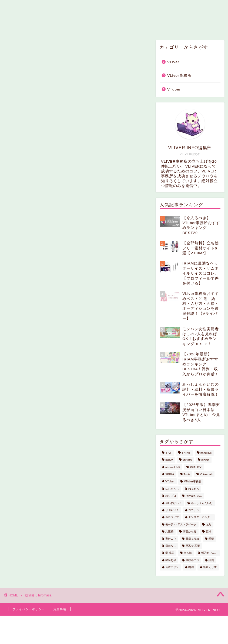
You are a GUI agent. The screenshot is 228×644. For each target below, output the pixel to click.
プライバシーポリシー (29, 609)
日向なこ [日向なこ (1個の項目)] (171, 546)
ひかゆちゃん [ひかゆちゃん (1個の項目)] (194, 496)
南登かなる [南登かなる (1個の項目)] (190, 532)
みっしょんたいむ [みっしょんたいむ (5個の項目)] (202, 503)
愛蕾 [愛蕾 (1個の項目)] (211, 539)
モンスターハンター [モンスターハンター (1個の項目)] (200, 517)
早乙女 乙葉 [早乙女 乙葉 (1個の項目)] (193, 546)
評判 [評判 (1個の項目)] (211, 560)
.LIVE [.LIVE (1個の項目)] (169, 453)
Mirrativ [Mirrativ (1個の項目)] (187, 460)
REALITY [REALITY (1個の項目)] (196, 467)
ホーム (61, 26)
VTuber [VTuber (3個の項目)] (170, 482)
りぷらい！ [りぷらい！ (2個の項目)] (172, 510)
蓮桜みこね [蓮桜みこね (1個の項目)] (192, 560)
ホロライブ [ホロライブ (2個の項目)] (172, 517)
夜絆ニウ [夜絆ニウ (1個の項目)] (171, 539)
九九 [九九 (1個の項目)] (209, 524)
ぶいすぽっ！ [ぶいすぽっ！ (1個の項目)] (173, 503)
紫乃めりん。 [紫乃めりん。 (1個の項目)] (209, 553)
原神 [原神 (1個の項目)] (209, 532)
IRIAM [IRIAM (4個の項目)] (169, 460)
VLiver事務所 (121, 26)
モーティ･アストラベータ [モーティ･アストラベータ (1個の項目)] (181, 524)
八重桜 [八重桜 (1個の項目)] (169, 532)
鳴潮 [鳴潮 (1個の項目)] (191, 567)
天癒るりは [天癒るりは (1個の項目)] (192, 539)
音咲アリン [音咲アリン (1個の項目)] (172, 567)
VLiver (87, 26)
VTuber (174, 89)
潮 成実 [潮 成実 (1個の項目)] (170, 553)
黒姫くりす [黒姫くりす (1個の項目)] (210, 567)
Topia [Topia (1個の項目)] (187, 474)
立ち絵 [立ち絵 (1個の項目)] (188, 553)
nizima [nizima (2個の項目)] (205, 460)
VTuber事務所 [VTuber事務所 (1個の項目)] (193, 482)
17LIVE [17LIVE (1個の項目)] (186, 453)
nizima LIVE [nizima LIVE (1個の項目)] (173, 467)
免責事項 (60, 609)
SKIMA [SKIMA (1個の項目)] (170, 474)
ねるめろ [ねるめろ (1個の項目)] (194, 489)
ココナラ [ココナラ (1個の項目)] (194, 510)
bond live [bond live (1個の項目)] (206, 453)
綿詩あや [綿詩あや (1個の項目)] (171, 560)
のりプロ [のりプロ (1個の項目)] (171, 496)
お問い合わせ (161, 26)
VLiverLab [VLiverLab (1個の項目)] (206, 474)
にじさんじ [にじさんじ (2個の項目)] (172, 489)
